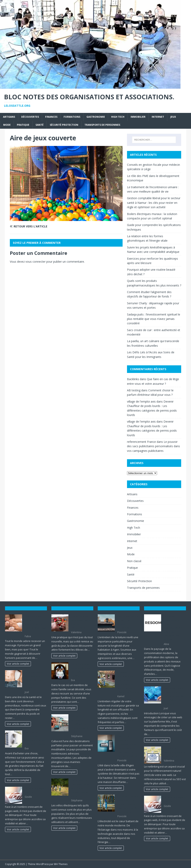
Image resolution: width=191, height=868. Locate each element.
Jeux (173, 117)
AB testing (134, 390)
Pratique (23, 125)
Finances (51, 117)
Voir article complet (18, 664)
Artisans (9, 117)
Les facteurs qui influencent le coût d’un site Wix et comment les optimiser (174, 696)
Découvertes (30, 117)
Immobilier (138, 117)
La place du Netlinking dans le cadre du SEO (175, 752)
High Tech (118, 117)
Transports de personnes (102, 125)
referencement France (141, 442)
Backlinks (133, 379)
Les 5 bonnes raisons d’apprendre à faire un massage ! (35, 624)
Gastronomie (96, 117)
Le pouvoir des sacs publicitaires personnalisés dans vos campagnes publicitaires (153, 446)
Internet (158, 117)
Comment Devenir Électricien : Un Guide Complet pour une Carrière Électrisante (128, 804)
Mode (7, 125)
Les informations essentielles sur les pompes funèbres (81, 670)
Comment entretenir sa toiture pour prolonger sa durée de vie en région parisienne (128, 682)
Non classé (134, 561)
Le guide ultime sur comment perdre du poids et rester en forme (35, 680)
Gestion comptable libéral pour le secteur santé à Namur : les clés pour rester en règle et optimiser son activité (154, 203)
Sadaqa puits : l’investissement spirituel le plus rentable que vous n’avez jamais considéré (154, 319)
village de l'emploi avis (141, 401)
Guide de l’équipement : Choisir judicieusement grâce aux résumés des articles (173, 628)
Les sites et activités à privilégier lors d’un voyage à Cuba (80, 724)
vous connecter (36, 262)
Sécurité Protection (64, 125)
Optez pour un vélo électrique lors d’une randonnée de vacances (80, 788)
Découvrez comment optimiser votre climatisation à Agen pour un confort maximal (127, 746)
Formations (72, 117)
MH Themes (61, 864)
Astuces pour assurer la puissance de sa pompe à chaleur (35, 738)
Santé (40, 125)
